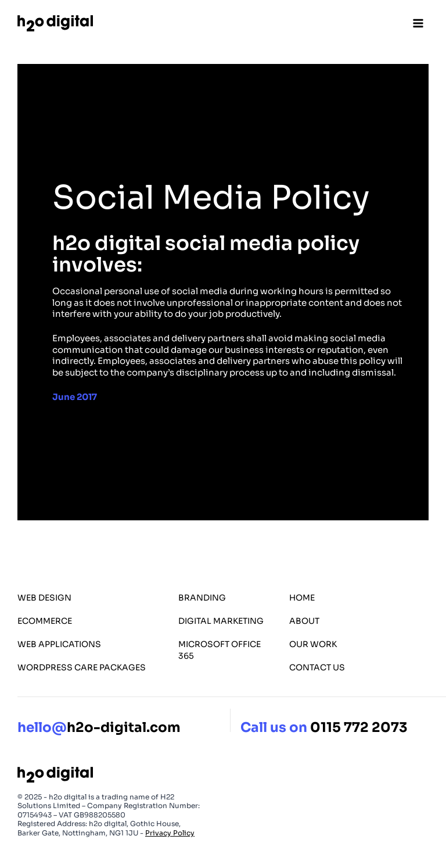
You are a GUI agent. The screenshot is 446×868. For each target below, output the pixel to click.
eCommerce (45, 621)
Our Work (313, 644)
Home (302, 598)
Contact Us (317, 667)
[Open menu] (418, 23)
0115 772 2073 (359, 728)
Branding (202, 598)
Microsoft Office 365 (220, 650)
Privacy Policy (170, 833)
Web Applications (59, 644)
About (304, 621)
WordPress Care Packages (82, 667)
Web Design (44, 598)
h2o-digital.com (99, 728)
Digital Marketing (221, 621)
